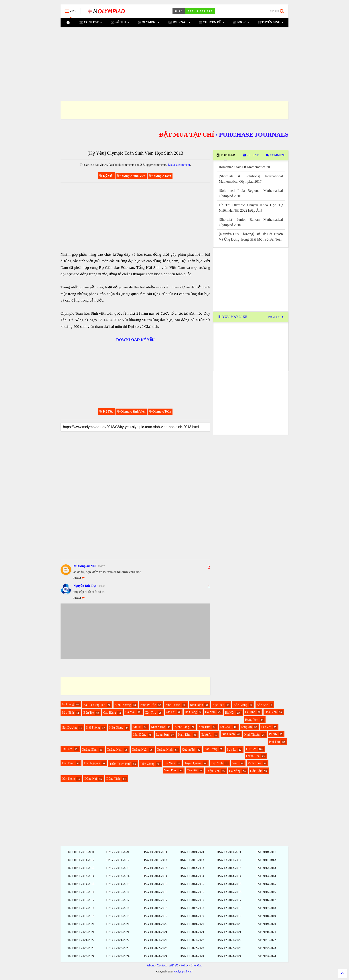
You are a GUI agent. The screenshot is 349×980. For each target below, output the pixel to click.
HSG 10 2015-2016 (155, 892)
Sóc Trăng (211, 749)
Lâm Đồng (139, 735)
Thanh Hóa (253, 756)
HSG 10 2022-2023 (155, 948)
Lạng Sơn (162, 735)
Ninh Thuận (252, 735)
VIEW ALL (276, 317)
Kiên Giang (182, 727)
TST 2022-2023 (266, 948)
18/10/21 (101, 586)
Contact (162, 965)
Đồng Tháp (114, 779)
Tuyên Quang (193, 763)
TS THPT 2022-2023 (81, 948)
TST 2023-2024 (266, 956)
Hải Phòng (93, 728)
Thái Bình (68, 763)
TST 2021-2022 (266, 940)
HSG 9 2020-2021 (118, 932)
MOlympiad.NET (85, 566)
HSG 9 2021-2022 (118, 940)
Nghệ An (207, 735)
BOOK (241, 22)
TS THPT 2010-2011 (81, 852)
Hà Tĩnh (250, 712)
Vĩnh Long (255, 763)
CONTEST (91, 22)
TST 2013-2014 (266, 876)
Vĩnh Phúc (171, 770)
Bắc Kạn (262, 705)
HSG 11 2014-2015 (192, 884)
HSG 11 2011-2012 (192, 860)
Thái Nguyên (92, 763)
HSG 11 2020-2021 (192, 932)
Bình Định (196, 705)
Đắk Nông (68, 779)
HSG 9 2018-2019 (118, 916)
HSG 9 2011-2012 (118, 860)
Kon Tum (204, 727)
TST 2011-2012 (266, 860)
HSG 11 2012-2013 (192, 868)
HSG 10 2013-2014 (155, 876)
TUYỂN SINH (271, 22)
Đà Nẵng (235, 771)
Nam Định (185, 735)
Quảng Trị (189, 750)
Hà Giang (191, 712)
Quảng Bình (90, 750)
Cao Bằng (110, 713)
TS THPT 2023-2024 (81, 956)
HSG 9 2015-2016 (118, 892)
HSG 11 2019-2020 (192, 924)
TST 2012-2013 (266, 868)
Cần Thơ (151, 713)
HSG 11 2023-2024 (192, 956)
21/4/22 (101, 566)
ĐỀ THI (120, 22)
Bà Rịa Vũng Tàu (94, 705)
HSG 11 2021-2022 (192, 940)
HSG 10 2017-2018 (155, 908)
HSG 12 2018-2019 (229, 916)
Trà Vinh (169, 763)
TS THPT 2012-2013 (81, 868)
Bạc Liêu (218, 705)
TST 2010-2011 (266, 852)
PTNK (273, 734)
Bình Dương (123, 705)
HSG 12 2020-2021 (229, 932)
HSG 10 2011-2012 (155, 860)
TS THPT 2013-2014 (81, 876)
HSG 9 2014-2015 (118, 884)
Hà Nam (210, 712)
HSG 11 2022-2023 (192, 948)
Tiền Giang (147, 764)
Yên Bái (192, 770)
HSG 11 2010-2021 (192, 852)
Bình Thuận (173, 705)
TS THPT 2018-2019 (81, 916)
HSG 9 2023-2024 (118, 956)
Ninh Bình (228, 734)
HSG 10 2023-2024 (155, 956)
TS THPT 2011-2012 (81, 860)
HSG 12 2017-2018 (229, 908)
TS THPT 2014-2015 (81, 884)
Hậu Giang (116, 728)
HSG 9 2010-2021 (118, 852)
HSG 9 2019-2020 (118, 924)
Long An (246, 727)
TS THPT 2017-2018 (81, 908)
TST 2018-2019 (266, 916)
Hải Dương (69, 728)
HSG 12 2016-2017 (229, 900)
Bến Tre (89, 713)
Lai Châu (226, 727)
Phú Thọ (275, 742)
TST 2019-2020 (266, 924)
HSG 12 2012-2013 (229, 868)
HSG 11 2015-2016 (192, 892)
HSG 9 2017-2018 (118, 908)
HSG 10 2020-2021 (155, 932)
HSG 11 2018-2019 (192, 916)
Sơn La (231, 750)
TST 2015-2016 (266, 892)
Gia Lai (170, 712)
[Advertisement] (174, 59)
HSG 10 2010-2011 (155, 852)
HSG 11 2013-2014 (192, 876)
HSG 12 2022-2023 (229, 948)
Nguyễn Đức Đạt (85, 586)
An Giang (68, 704)
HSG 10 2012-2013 (155, 868)
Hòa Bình (271, 712)
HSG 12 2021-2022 (229, 940)
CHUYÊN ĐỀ (212, 22)
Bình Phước (148, 705)
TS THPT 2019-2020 (81, 924)
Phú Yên (67, 749)
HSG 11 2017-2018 (192, 908)
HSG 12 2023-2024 (229, 956)
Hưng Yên (252, 720)
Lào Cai (266, 727)
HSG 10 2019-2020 (155, 924)
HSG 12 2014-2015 (229, 884)
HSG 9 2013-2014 (118, 876)
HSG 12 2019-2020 (229, 924)
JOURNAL (180, 22)
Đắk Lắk (256, 771)
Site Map (196, 965)
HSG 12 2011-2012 (229, 860)
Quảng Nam (115, 750)
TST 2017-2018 (266, 908)
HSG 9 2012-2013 (118, 868)
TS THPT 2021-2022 (81, 940)
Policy (185, 965)
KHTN (137, 727)
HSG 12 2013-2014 (229, 876)
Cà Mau (130, 712)
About (151, 965)
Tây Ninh (217, 763)
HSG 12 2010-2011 (229, 852)
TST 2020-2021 (266, 932)
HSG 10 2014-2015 (155, 884)
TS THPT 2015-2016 (81, 892)
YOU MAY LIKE (232, 317)
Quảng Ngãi (140, 750)
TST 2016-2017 (266, 900)
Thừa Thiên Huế (120, 764)
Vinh (235, 763)
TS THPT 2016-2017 (81, 900)
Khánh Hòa (158, 727)
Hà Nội (230, 713)
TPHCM (251, 749)
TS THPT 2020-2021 (81, 932)
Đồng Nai (91, 779)
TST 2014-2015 (266, 884)
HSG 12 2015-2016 (229, 892)
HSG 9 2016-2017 (118, 900)
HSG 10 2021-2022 (155, 940)
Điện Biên (213, 771)
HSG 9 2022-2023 (118, 948)
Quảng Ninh (165, 750)
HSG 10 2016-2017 (155, 900)
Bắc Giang (240, 705)
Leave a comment (179, 165)
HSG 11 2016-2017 (192, 900)
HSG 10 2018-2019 (155, 916)
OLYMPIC (149, 22)
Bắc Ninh (68, 713)
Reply (79, 598)
